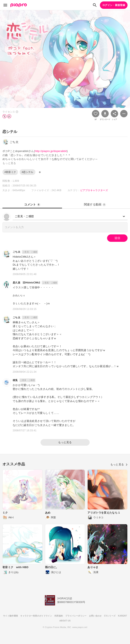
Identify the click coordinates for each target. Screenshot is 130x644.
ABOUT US (65, 621)
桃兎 (15, 380)
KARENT (122, 616)
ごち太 (16, 252)
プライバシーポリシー (76, 616)
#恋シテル (27, 172)
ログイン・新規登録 (114, 5)
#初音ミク (10, 172)
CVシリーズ (110, 616)
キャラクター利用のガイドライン (36, 616)
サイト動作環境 (10, 616)
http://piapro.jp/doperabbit (51, 151)
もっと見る (65, 442)
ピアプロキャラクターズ (94, 190)
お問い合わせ (95, 616)
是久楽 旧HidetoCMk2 (26, 283)
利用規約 (59, 616)
